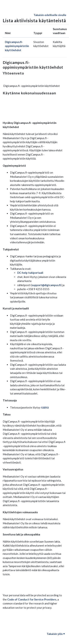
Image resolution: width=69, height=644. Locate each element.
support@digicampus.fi (46, 285)
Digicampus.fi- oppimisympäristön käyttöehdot (17, 46)
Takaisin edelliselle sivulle (50, 15)
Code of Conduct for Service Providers (32, 599)
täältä (45, 407)
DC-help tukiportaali (30, 273)
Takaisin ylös (56, 634)
